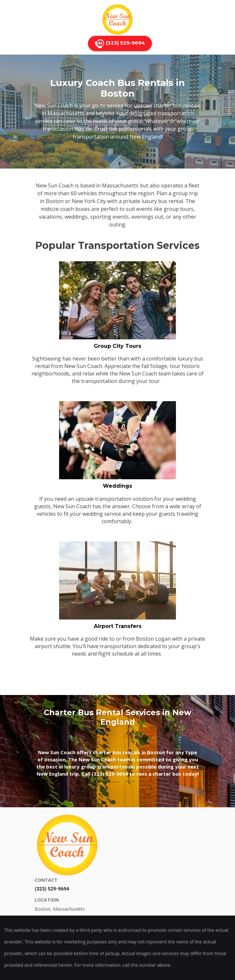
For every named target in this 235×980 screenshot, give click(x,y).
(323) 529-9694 (120, 43)
